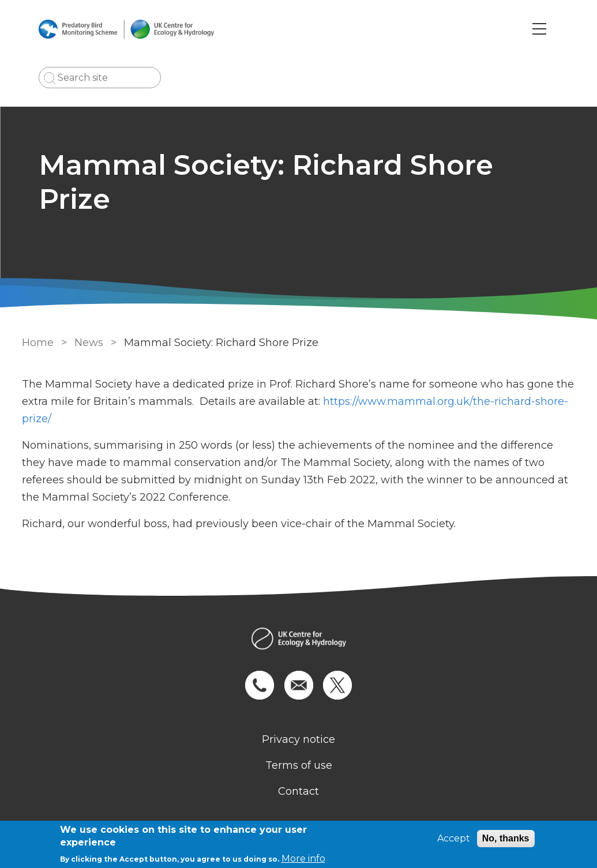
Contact (298, 791)
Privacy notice (298, 739)
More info (303, 858)
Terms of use (299, 765)
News (89, 343)
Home (38, 343)
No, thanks (506, 838)
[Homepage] (299, 640)
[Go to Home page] (127, 29)
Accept (454, 838)
